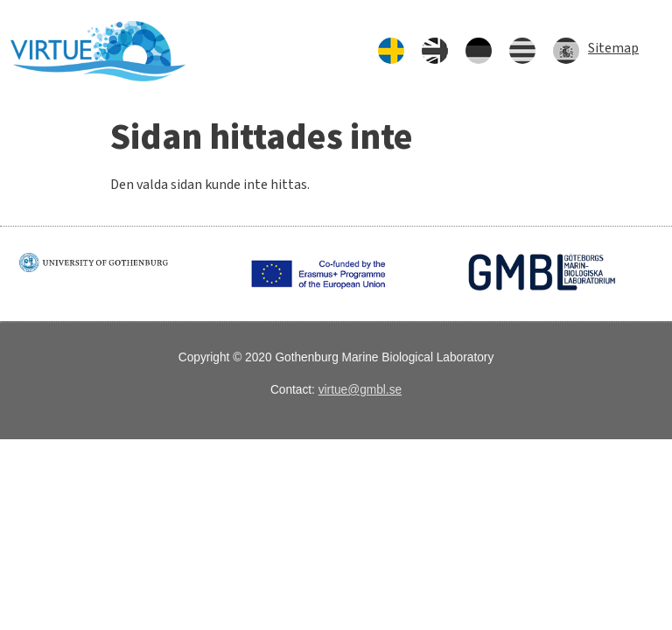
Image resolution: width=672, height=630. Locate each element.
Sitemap (613, 48)
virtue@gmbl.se (360, 390)
